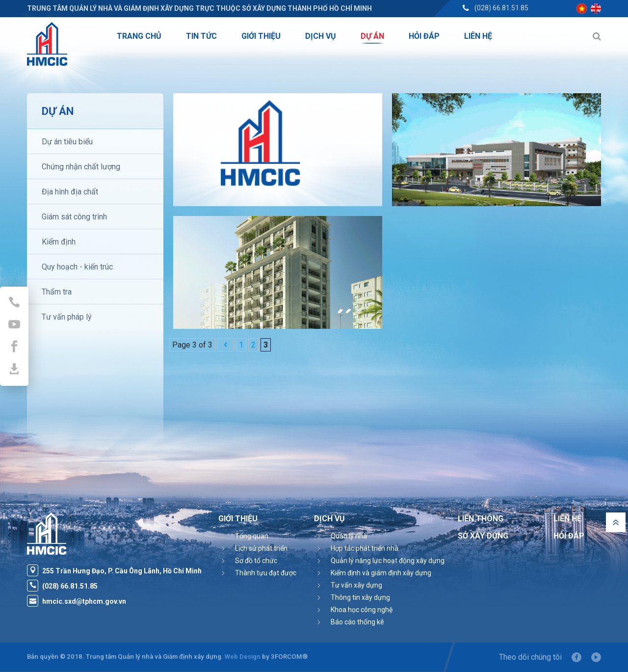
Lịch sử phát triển (261, 548)
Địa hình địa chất (70, 192)
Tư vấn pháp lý (67, 317)
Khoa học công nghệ (362, 610)
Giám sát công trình (74, 217)
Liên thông (481, 519)
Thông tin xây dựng (360, 597)
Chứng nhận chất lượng (81, 167)
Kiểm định (59, 242)
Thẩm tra (57, 292)
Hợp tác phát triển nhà (365, 548)
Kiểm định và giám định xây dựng (381, 573)
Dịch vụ (329, 519)
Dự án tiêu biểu (67, 142)
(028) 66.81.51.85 (501, 8)
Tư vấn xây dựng (356, 585)
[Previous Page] (226, 345)
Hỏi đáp (569, 536)
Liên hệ (567, 519)
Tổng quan (252, 536)
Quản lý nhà (349, 536)
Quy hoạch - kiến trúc (77, 267)
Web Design (243, 657)
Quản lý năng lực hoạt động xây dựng (388, 561)
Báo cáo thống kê (357, 622)
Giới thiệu (238, 519)
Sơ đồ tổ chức (256, 561)
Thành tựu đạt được (266, 573)
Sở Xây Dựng (483, 536)
